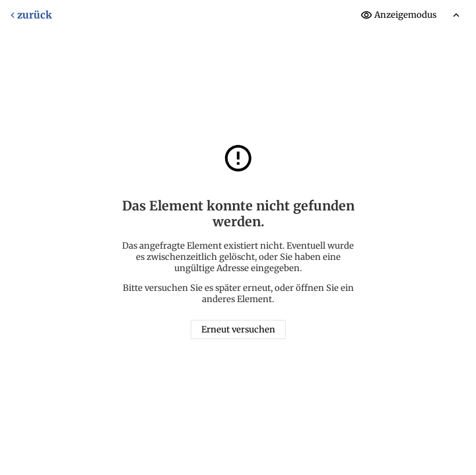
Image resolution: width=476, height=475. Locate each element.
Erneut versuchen (238, 330)
